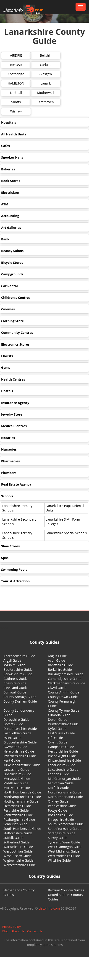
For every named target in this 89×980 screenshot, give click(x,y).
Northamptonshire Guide (22, 797)
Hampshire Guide (61, 747)
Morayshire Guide (17, 788)
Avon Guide (56, 660)
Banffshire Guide (60, 665)
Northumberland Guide (65, 797)
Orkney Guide (58, 801)
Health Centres (13, 379)
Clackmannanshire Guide (67, 683)
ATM (5, 204)
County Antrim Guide (64, 692)
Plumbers (9, 473)
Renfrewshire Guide (18, 815)
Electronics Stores (15, 344)
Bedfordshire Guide (18, 670)
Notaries (8, 438)
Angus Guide (57, 656)
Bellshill (46, 55)
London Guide (58, 774)
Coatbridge (16, 74)
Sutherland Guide (16, 842)
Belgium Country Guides (66, 890)
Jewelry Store (12, 414)
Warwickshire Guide (18, 847)
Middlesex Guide (16, 783)
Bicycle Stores (12, 263)
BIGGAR (16, 65)
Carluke (46, 65)
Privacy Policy (12, 927)
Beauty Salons (12, 251)
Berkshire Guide (60, 670)
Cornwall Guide (15, 692)
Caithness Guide (16, 679)
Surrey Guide (58, 838)
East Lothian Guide (17, 733)
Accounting (10, 216)
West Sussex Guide (17, 856)
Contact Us (35, 931)
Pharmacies (10, 461)
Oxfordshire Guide (17, 806)
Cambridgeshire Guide (65, 679)
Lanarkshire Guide (62, 765)
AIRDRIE (16, 55)
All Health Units (14, 134)
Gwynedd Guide (15, 747)
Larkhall (16, 93)
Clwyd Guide (57, 688)
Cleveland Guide (16, 688)
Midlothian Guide (61, 783)
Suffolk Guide (13, 838)
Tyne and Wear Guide (64, 842)
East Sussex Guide (61, 733)
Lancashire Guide (16, 769)
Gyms (6, 368)
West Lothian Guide (18, 851)
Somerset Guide (15, 824)
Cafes (5, 146)
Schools (7, 496)
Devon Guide (58, 719)
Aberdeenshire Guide (19, 656)
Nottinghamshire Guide (21, 801)
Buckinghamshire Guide (66, 674)
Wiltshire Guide (59, 860)
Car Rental (9, 286)
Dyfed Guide (57, 729)
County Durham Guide (20, 701)
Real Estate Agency (16, 484)
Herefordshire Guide (19, 751)
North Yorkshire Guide (65, 792)
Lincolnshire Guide (17, 774)
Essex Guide (12, 738)
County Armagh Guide (20, 697)
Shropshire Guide (61, 819)
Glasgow (46, 74)
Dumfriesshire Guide (63, 724)
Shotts (16, 102)
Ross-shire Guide (60, 815)
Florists (7, 356)
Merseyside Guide (17, 779)
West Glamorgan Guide (65, 847)
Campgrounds (12, 274)
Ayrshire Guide (14, 665)
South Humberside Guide (22, 829)
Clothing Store (12, 321)
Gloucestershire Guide (20, 742)
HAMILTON (16, 83)
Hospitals (9, 122)
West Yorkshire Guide (64, 856)
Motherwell (46, 93)
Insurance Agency (15, 403)
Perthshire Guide (16, 810)
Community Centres (17, 333)
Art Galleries (11, 228)
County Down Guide (63, 697)
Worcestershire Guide (20, 865)
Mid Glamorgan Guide (64, 779)
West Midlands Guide (64, 851)
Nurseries (9, 449)
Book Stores (11, 181)
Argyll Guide (12, 660)
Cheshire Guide (15, 683)
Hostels (7, 391)
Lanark (46, 83)
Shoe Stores (10, 546)
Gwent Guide (58, 742)
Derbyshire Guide (16, 719)
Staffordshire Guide (18, 833)
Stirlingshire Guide (62, 833)
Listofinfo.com (49, 908)
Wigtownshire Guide (18, 860)
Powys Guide (58, 810)
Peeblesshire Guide (62, 806)
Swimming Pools (14, 570)
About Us (18, 931)
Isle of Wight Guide (62, 756)
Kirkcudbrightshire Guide (22, 765)
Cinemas (8, 309)
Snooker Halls (12, 157)
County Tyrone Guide (64, 710)
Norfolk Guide (58, 788)
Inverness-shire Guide (20, 756)
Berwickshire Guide (18, 674)
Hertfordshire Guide (63, 751)
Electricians (10, 193)
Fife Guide (55, 738)
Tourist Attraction (15, 581)
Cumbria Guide (59, 715)
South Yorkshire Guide (65, 829)
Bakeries (8, 169)
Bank (5, 239)
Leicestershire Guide (63, 769)
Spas (5, 558)
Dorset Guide (13, 724)
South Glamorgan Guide (66, 824)
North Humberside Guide (22, 792)
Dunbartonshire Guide (20, 729)
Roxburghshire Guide (19, 819)
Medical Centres (14, 426)
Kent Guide (12, 760)
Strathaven (46, 102)
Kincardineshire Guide (64, 760)
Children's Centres (16, 298)
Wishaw (16, 111)
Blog (5, 931)
